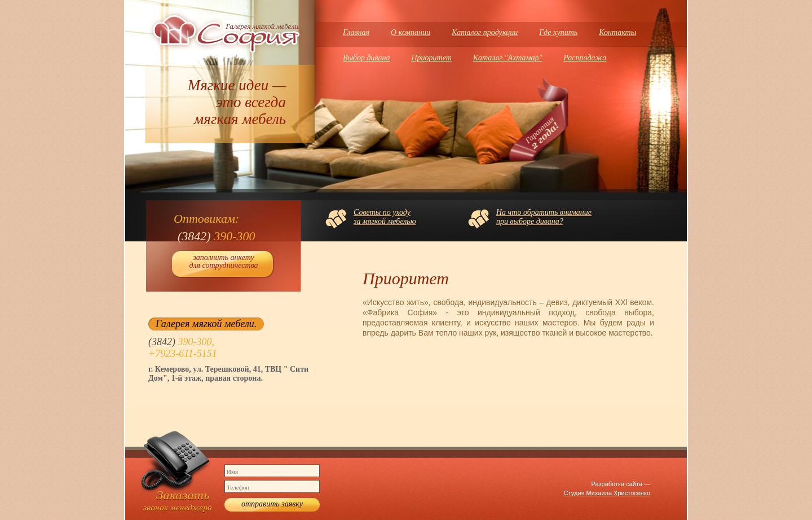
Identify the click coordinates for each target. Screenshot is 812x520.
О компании (411, 32)
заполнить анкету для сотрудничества (223, 261)
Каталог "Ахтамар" (508, 58)
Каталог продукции (485, 32)
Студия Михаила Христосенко (607, 493)
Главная (356, 32)
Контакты (617, 32)
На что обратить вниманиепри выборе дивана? (544, 217)
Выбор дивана (366, 58)
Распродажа (585, 58)
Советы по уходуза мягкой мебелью (385, 217)
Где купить (558, 32)
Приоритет (431, 58)
